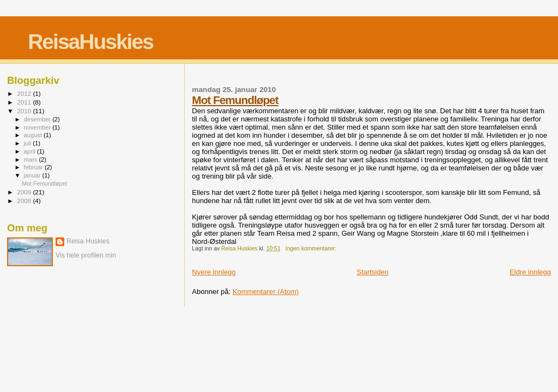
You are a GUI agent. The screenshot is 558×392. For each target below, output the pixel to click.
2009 (25, 192)
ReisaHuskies (90, 42)
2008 (25, 201)
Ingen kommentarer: (312, 249)
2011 (25, 102)
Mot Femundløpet (235, 100)
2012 (25, 93)
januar (33, 175)
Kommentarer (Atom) (266, 292)
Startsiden (373, 272)
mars (32, 160)
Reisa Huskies (88, 241)
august (34, 135)
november (38, 127)
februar (34, 167)
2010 (25, 111)
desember (38, 119)
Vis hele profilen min (86, 255)
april (31, 151)
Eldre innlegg (530, 272)
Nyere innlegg (214, 272)
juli (29, 143)
